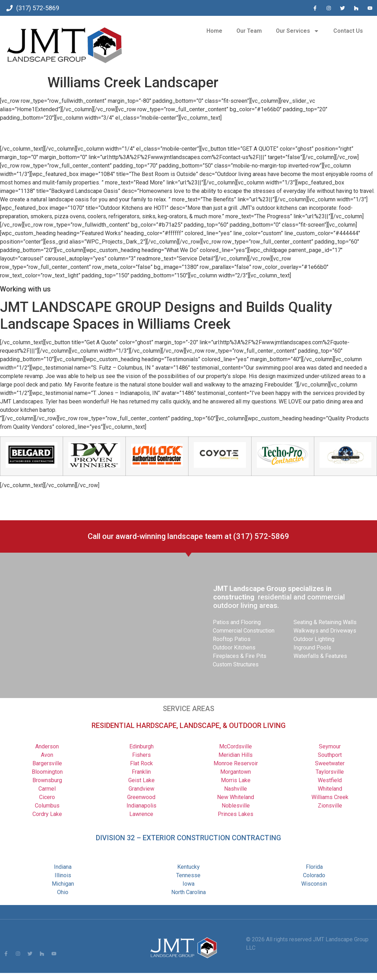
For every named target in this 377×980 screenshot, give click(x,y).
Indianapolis (141, 806)
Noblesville (236, 806)
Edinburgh (141, 746)
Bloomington (47, 772)
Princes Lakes (236, 814)
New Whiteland (236, 797)
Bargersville (47, 763)
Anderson (47, 746)
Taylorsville (330, 772)
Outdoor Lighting (314, 639)
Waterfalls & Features (320, 656)
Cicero (47, 797)
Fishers (141, 755)
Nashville (236, 789)
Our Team (249, 31)
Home (214, 31)
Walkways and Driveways (325, 631)
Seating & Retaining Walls (325, 622)
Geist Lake (141, 780)
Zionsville (330, 806)
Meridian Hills (236, 755)
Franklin (141, 772)
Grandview (141, 789)
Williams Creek (330, 797)
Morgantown (236, 772)
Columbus (47, 806)
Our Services (298, 31)
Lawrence (141, 814)
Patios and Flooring (237, 622)
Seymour (330, 746)
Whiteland (330, 789)
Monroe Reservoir (236, 763)
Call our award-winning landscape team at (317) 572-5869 (188, 536)
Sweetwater (330, 763)
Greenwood (141, 797)
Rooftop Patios (232, 639)
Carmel (47, 789)
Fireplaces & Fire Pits (240, 656)
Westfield (330, 780)
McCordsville (236, 746)
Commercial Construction (244, 631)
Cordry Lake (47, 814)
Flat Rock (141, 763)
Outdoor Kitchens (234, 648)
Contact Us (348, 31)
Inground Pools (312, 648)
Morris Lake (236, 780)
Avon (47, 755)
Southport (330, 755)
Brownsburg (47, 780)
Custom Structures (236, 664)
